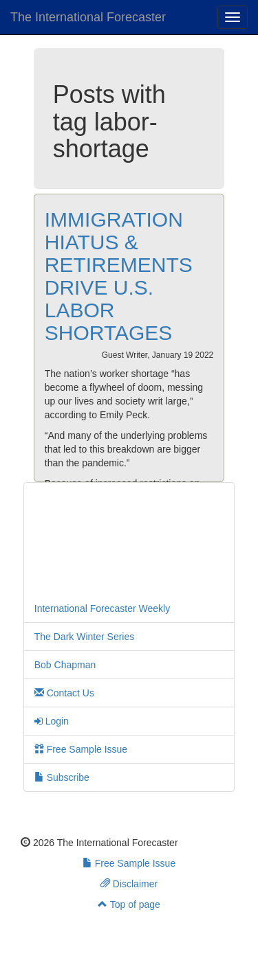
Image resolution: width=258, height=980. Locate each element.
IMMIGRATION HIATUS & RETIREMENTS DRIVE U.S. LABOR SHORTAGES (119, 276)
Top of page (129, 904)
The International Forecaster (88, 17)
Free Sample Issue (81, 749)
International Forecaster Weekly (102, 608)
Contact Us (64, 693)
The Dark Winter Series (84, 637)
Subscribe (62, 777)
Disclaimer (129, 884)
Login (52, 721)
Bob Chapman (65, 665)
